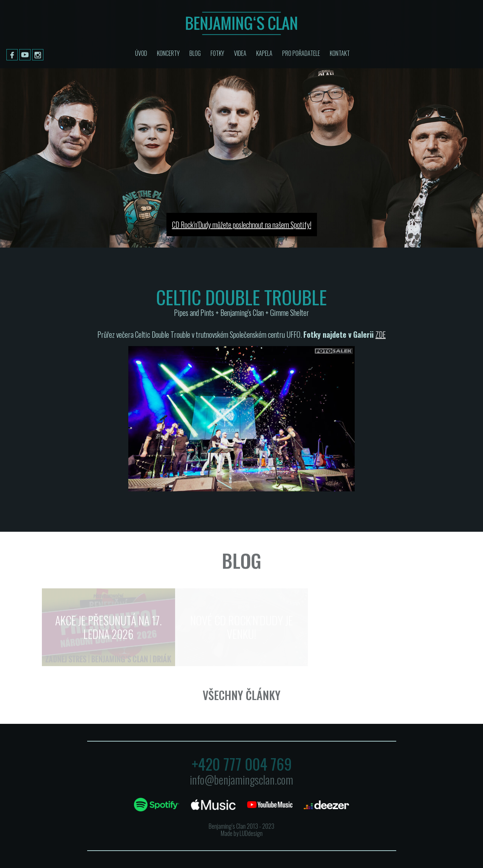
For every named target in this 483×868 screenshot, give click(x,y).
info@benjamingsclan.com (241, 780)
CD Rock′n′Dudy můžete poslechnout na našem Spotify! (242, 225)
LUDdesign (251, 833)
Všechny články (241, 695)
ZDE (381, 334)
